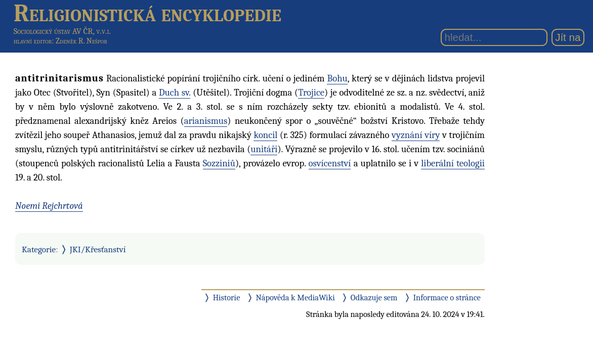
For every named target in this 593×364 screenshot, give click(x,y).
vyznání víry (416, 135)
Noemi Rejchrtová (49, 206)
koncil (265, 135)
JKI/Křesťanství (98, 249)
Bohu (337, 78)
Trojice (311, 93)
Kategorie (39, 249)
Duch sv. (175, 93)
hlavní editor (33, 41)
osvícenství (330, 163)
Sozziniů (219, 163)
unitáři (264, 149)
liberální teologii (453, 163)
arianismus (206, 121)
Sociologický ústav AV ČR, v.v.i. (62, 31)
